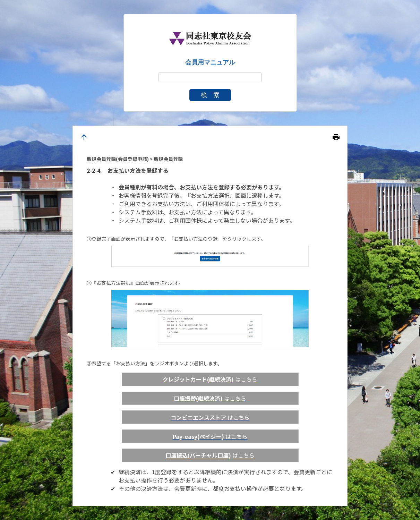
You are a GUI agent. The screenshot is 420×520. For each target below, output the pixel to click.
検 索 (210, 95)
